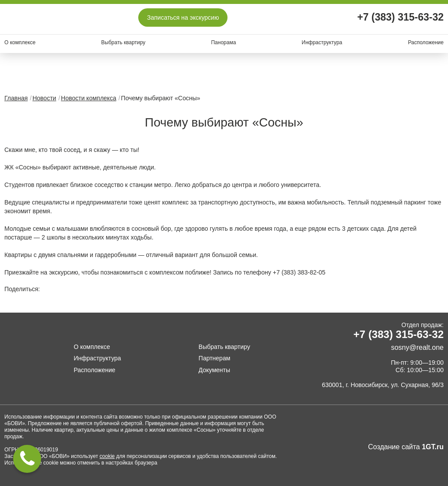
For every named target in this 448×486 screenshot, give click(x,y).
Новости (44, 98)
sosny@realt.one (417, 347)
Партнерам (214, 358)
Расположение (426, 42)
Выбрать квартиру (123, 42)
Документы (214, 370)
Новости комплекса (88, 98)
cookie (107, 456)
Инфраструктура (322, 42)
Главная (16, 98)
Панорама (223, 42)
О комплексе (20, 42)
